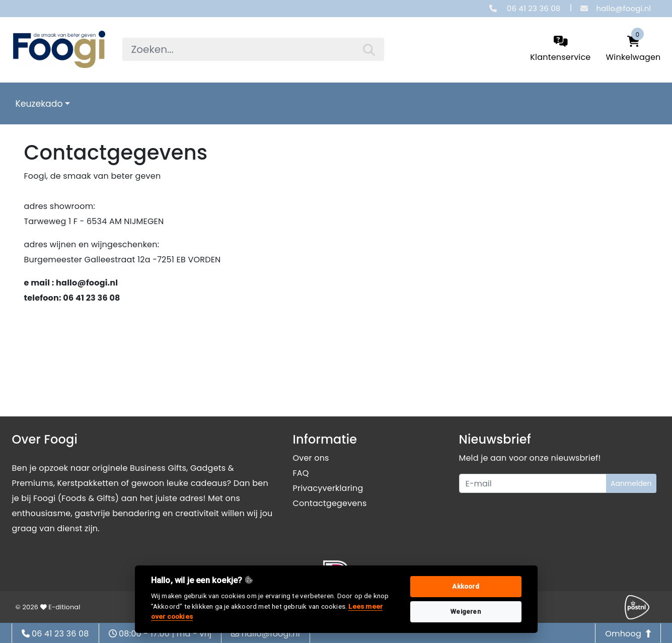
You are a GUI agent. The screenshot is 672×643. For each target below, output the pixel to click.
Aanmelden (631, 483)
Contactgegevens (330, 503)
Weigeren (466, 612)
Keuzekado (39, 104)
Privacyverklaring (328, 488)
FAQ (301, 473)
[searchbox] (253, 49)
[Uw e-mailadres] (533, 483)
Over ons (311, 458)
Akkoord (465, 586)
